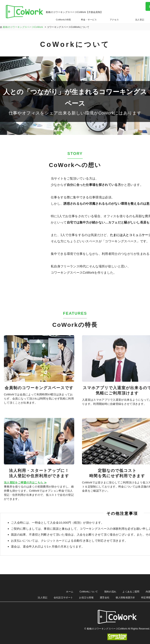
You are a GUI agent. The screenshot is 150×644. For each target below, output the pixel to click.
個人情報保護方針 (125, 598)
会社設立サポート (63, 598)
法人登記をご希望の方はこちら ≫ (25, 482)
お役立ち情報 (86, 598)
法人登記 (42, 598)
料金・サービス (89, 20)
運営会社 (105, 598)
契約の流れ (110, 592)
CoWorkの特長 (63, 20)
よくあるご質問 (131, 592)
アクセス (114, 20)
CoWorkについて (89, 592)
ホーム (70, 592)
